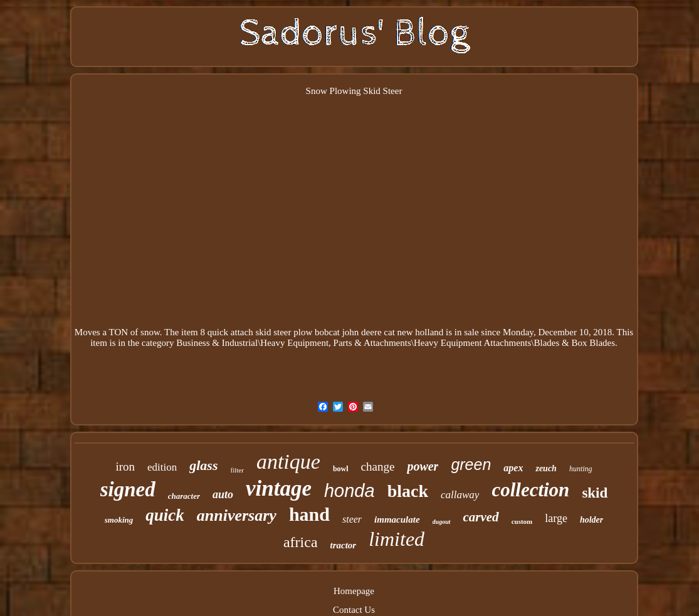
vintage (279, 488)
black (408, 491)
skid (595, 493)
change (378, 467)
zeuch (546, 468)
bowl (341, 469)
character (184, 496)
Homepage (354, 591)
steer (352, 519)
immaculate (397, 519)
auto (223, 494)
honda (350, 491)
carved (481, 517)
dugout (442, 522)
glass (203, 465)
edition (162, 467)
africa (301, 542)
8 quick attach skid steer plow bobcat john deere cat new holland (322, 332)
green (471, 464)
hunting (581, 469)
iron (125, 467)
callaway (460, 495)
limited (397, 539)
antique (288, 462)
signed (128, 489)
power (423, 466)
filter (237, 470)
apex (513, 468)
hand (309, 514)
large (556, 518)
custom (522, 521)
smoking (119, 520)
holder (591, 520)
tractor (344, 545)
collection (530, 490)
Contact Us (354, 610)
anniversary (237, 515)
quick (165, 515)
